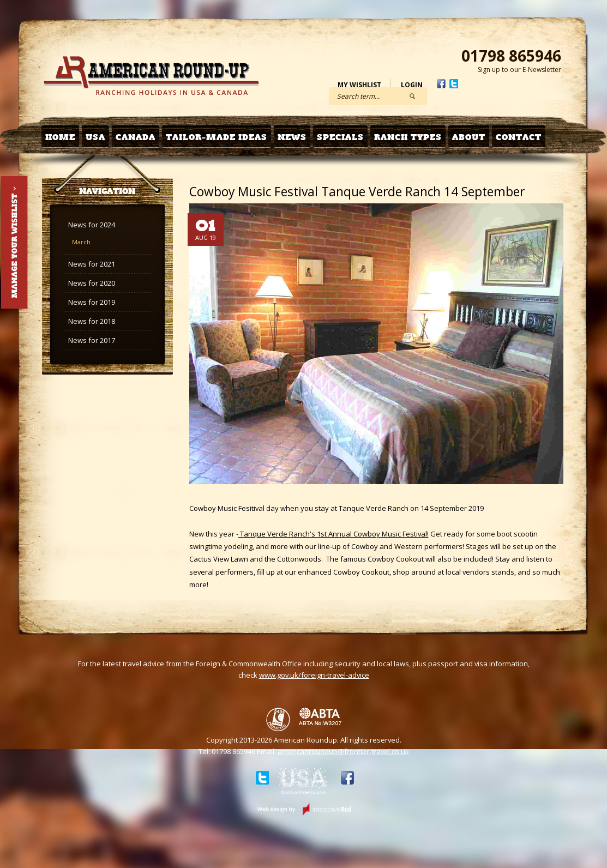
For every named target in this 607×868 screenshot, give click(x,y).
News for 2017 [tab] (92, 340)
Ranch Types (408, 137)
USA (95, 137)
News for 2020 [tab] (92, 283)
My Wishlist (359, 85)
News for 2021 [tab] (92, 264)
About (469, 137)
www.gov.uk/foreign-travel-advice (314, 675)
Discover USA (303, 783)
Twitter (454, 84)
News (292, 137)
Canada (136, 137)
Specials (340, 137)
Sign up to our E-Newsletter (519, 70)
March (81, 242)
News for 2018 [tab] (92, 321)
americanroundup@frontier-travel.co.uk (343, 751)
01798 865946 (511, 56)
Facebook (441, 84)
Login (412, 85)
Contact (519, 137)
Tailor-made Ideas (217, 137)
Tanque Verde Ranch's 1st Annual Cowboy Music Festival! (333, 534)
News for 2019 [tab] (92, 302)
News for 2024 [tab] (92, 225)
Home (60, 137)
